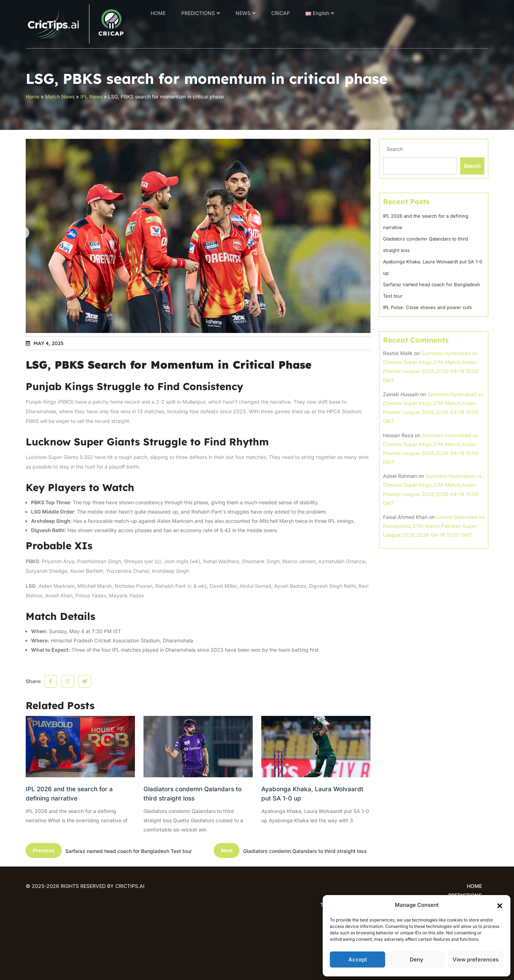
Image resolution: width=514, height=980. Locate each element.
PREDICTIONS (198, 13)
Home (32, 97)
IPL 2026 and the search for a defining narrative (69, 794)
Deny (417, 959)
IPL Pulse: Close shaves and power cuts (427, 307)
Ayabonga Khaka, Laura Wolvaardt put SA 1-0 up (312, 794)
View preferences (476, 959)
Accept (358, 959)
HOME (158, 13)
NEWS (243, 13)
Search (395, 149)
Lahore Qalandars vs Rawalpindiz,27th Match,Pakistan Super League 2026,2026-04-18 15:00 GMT (434, 526)
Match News (60, 97)
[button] (500, 905)
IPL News (91, 97)
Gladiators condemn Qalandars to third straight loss (193, 794)
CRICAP (281, 13)
